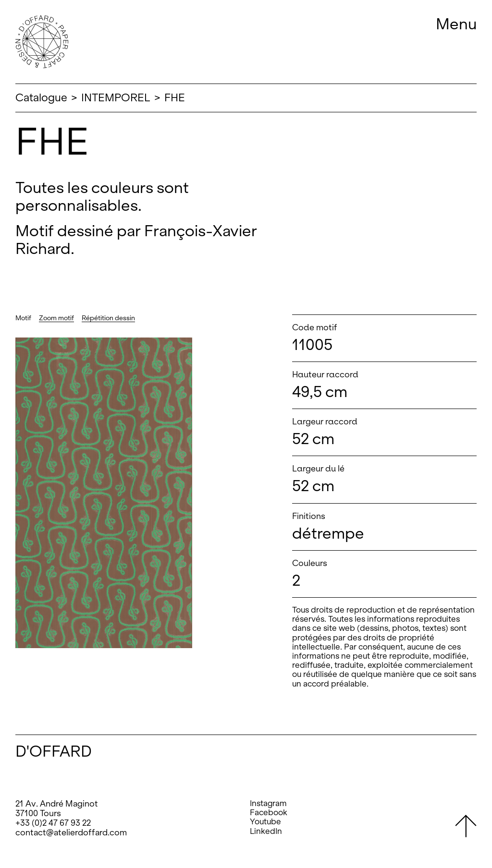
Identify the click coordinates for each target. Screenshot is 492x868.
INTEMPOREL (116, 98)
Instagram (268, 803)
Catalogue (41, 98)
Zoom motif (56, 318)
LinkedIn (266, 831)
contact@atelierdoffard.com (71, 832)
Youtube (265, 822)
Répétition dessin (108, 318)
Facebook (269, 813)
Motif (23, 318)
